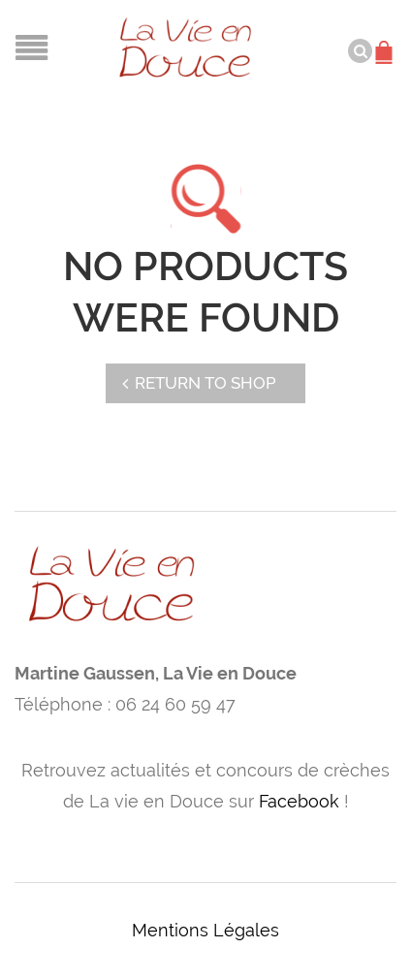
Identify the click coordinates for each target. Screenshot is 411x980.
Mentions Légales (205, 930)
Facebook (299, 801)
